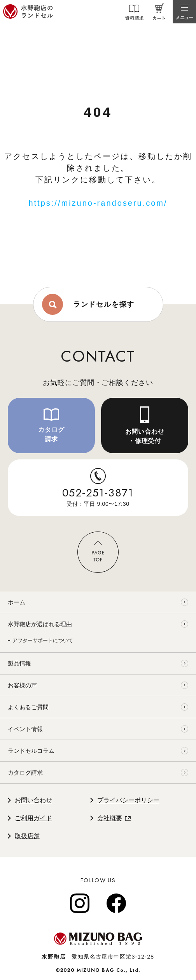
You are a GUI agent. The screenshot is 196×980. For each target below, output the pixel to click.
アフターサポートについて (43, 640)
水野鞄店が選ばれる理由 (40, 624)
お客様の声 (22, 685)
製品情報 (19, 663)
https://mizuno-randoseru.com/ (98, 203)
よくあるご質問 (28, 707)
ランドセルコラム (31, 751)
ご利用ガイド (33, 818)
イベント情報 (25, 729)
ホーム (17, 602)
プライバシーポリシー (128, 800)
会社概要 (110, 818)
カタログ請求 (25, 773)
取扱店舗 (27, 836)
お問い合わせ (33, 800)
